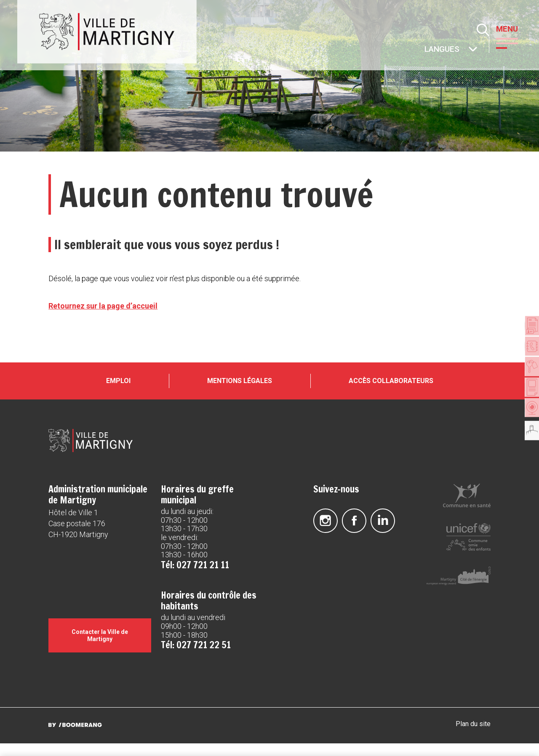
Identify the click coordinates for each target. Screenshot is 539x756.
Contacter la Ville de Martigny (100, 648)
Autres (425, 50)
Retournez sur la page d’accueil (103, 306)
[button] (513, 43)
